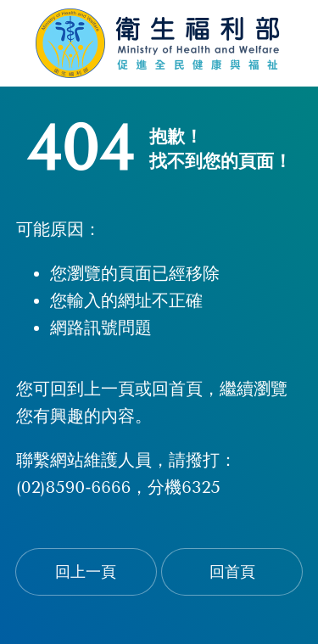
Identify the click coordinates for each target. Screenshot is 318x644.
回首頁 (232, 572)
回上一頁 (86, 572)
